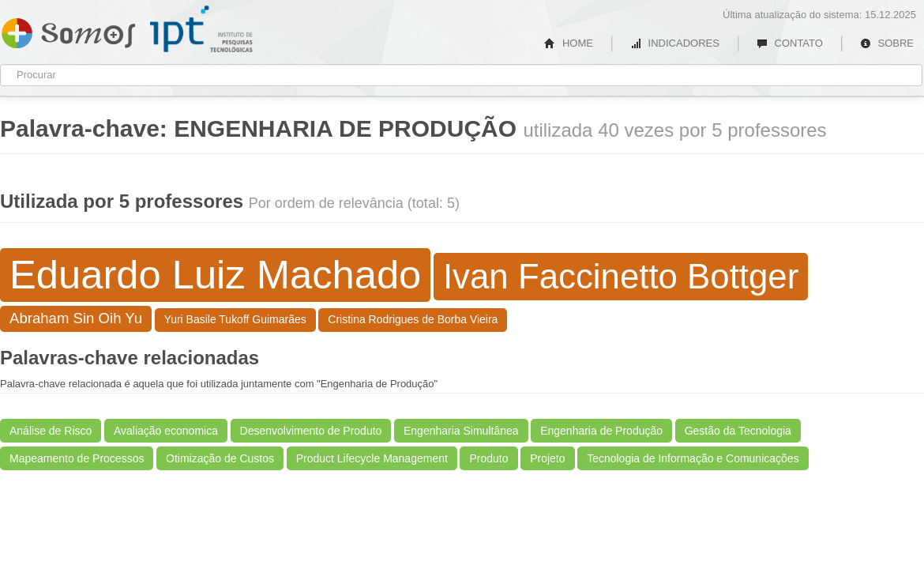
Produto (488, 458)
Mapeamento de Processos (77, 458)
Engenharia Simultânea (461, 431)
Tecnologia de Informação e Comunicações (693, 458)
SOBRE (887, 43)
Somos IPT (68, 30)
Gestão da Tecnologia (738, 431)
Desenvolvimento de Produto (311, 431)
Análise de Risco (51, 431)
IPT (201, 29)
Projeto (547, 458)
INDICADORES (675, 43)
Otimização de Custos (220, 458)
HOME (569, 43)
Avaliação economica (166, 431)
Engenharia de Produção (601, 431)
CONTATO (790, 43)
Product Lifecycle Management (372, 458)
